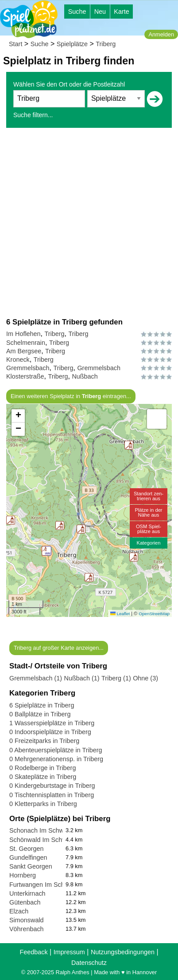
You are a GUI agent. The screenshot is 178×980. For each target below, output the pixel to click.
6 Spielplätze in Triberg (42, 705)
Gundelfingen (28, 857)
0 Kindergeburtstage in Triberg (52, 786)
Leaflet (120, 614)
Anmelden (161, 34)
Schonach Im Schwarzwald (48, 830)
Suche (77, 12)
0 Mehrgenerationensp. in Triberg (56, 759)
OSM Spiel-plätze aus (149, 529)
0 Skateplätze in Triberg (43, 777)
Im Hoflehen (23, 334)
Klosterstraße (25, 376)
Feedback (33, 952)
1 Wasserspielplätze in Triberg (52, 723)
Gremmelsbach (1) (36, 678)
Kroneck (18, 360)
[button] (81, 529)
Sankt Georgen (31, 866)
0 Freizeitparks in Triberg (44, 741)
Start (15, 44)
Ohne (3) (145, 678)
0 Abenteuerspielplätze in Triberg (56, 750)
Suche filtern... (33, 115)
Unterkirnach (27, 893)
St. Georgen (27, 849)
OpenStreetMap (154, 614)
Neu (100, 12)
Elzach (19, 911)
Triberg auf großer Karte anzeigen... (59, 648)
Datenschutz (89, 963)
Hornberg (23, 875)
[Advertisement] (89, 222)
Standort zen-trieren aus (149, 496)
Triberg (106, 44)
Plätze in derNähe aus (148, 512)
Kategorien (148, 543)
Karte (121, 12)
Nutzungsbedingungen (123, 952)
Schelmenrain (26, 343)
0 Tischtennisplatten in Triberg (52, 795)
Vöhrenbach (27, 929)
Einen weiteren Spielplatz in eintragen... (71, 396)
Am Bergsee (24, 351)
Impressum (69, 952)
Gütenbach (25, 902)
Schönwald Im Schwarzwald (49, 840)
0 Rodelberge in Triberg (43, 768)
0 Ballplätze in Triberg (40, 714)
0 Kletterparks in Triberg (43, 804)
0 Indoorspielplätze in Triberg (50, 732)
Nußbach (85, 376)
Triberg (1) (116, 678)
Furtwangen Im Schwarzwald (50, 885)
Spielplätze (72, 44)
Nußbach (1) (82, 678)
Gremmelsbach (28, 368)
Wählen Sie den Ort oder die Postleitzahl (69, 84)
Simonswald (27, 920)
